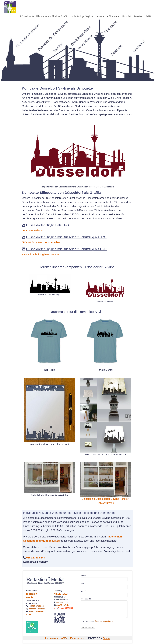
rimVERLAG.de (62, 605)
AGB (148, 16)
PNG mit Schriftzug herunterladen (41, 254)
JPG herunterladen (33, 230)
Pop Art (126, 16)
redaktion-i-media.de (37, 609)
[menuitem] (44, 16)
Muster (138, 16)
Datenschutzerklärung (104, 621)
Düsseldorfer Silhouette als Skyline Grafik (44, 16)
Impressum (51, 638)
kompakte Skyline (107, 16)
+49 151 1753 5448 (36, 606)
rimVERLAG (61, 594)
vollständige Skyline (82, 16)
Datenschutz (77, 638)
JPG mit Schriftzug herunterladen (41, 242)
